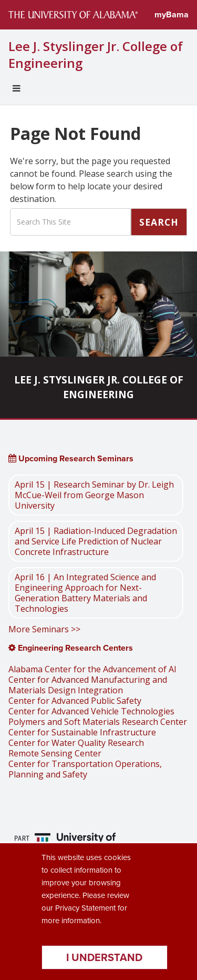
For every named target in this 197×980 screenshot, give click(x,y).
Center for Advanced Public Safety (75, 701)
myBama (172, 14)
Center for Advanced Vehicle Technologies (91, 711)
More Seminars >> (44, 629)
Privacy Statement (85, 908)
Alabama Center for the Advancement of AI (92, 669)
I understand (104, 957)
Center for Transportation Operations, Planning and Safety (85, 769)
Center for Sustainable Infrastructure (82, 732)
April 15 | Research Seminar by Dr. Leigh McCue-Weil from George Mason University (94, 495)
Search (159, 222)
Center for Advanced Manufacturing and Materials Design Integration (88, 685)
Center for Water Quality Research (76, 743)
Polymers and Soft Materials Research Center (98, 722)
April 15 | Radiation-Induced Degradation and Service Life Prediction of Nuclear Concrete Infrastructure (96, 541)
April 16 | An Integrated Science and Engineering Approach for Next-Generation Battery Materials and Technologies (85, 593)
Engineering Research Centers (71, 648)
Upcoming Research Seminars (71, 458)
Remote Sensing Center (55, 753)
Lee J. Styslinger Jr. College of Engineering (96, 55)
